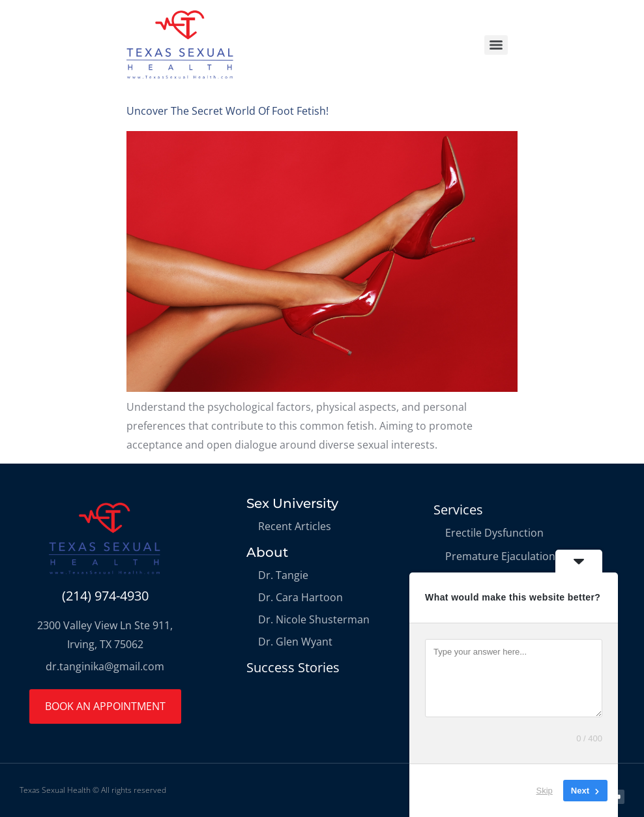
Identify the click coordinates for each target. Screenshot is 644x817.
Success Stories (293, 667)
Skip (545, 791)
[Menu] (496, 45)
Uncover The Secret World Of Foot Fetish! (227, 111)
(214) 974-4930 (105, 596)
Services (458, 510)
